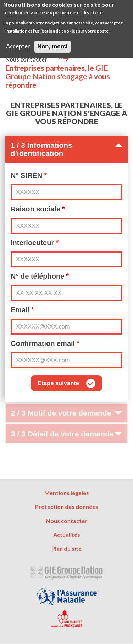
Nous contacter (26, 59)
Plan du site (66, 548)
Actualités (67, 535)
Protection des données (67, 507)
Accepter (18, 42)
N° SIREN (26, 175)
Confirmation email (43, 343)
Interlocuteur (32, 243)
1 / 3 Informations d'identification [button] (66, 149)
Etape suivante (58, 383)
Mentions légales (67, 493)
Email (20, 310)
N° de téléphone (37, 276)
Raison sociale (35, 209)
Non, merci (52, 42)
